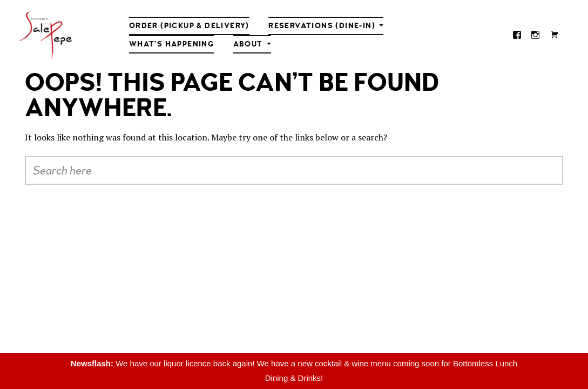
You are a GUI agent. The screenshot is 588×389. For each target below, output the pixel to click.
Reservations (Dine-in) (322, 26)
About (248, 44)
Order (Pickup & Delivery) (189, 26)
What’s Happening (171, 44)
